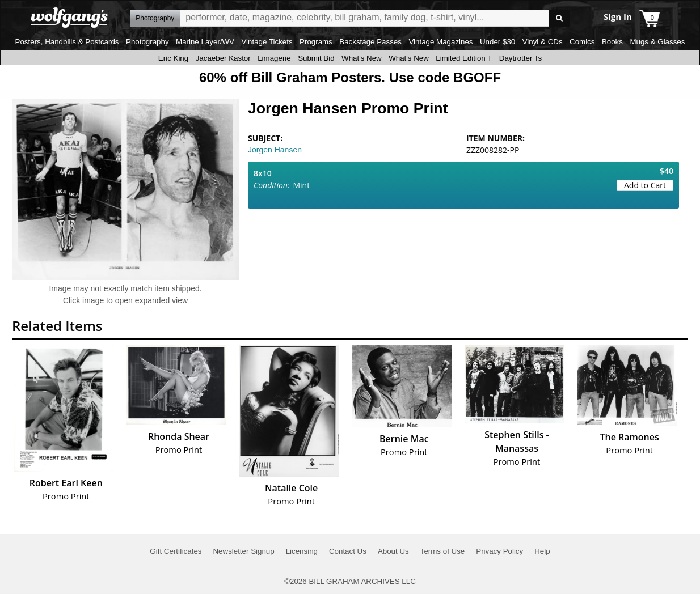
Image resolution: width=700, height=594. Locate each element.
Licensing (302, 551)
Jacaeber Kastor (223, 58)
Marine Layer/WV (205, 42)
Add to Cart (645, 185)
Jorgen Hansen (275, 150)
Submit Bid (316, 58)
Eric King (173, 58)
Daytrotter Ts (520, 58)
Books (612, 42)
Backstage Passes (370, 42)
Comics (582, 42)
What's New (362, 58)
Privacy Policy (499, 551)
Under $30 (497, 42)
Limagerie (274, 58)
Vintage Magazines (440, 42)
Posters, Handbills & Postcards (67, 42)
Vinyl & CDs (543, 42)
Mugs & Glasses (657, 42)
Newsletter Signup (243, 551)
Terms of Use (443, 551)
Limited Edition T (464, 58)
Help (542, 551)
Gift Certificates (176, 551)
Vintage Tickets (267, 42)
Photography (147, 42)
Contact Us (348, 551)
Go (560, 18)
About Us (393, 551)
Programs (316, 42)
